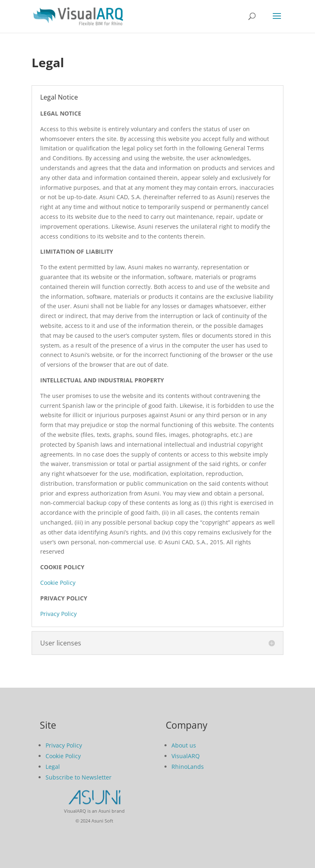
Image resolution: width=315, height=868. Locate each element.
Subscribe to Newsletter (79, 777)
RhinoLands (188, 767)
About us (184, 745)
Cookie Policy (58, 583)
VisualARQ (186, 756)
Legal (53, 767)
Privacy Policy (58, 614)
